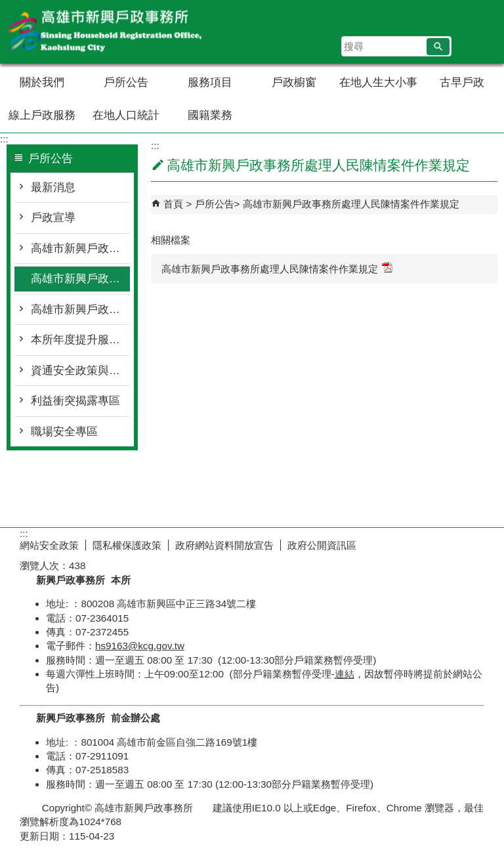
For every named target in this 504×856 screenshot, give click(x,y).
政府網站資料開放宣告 (224, 545)
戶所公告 (126, 82)
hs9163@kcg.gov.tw (140, 646)
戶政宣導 (53, 218)
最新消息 (53, 187)
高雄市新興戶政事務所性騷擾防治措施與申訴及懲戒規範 (80, 310)
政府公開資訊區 (322, 545)
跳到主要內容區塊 (7, 7)
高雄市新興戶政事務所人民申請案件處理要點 (80, 248)
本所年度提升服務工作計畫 (80, 340)
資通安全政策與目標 (80, 371)
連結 (345, 674)
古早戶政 (462, 82)
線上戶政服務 (42, 115)
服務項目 (210, 82)
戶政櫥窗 (294, 82)
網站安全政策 (49, 545)
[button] (438, 47)
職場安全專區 (64, 432)
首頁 (173, 204)
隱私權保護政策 (127, 545)
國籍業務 (210, 115)
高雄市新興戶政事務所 (111, 32)
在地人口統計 (126, 115)
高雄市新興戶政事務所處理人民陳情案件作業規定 (80, 279)
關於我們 (42, 82)
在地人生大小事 (378, 82)
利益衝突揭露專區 (75, 401)
